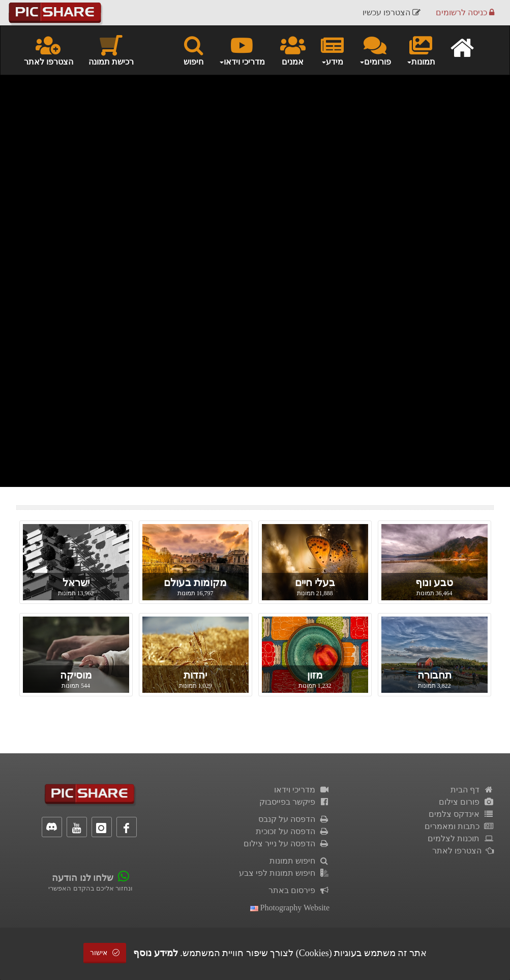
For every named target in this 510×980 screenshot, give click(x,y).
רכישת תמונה (111, 50)
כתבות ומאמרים (459, 826)
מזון (315, 675)
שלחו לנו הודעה (83, 878)
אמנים (293, 50)
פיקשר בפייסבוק (295, 802)
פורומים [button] (375, 50)
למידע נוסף (156, 953)
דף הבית (472, 790)
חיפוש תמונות (300, 861)
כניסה (465, 12)
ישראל (76, 583)
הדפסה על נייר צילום (287, 844)
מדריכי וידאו (302, 790)
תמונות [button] (421, 50)
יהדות (195, 675)
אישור (105, 953)
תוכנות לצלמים (461, 838)
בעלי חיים (315, 583)
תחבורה (434, 675)
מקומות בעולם (195, 583)
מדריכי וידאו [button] (242, 50)
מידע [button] (332, 50)
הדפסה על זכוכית (293, 831)
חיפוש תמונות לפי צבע (284, 873)
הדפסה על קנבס (294, 819)
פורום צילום (467, 802)
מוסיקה (76, 675)
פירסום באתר (299, 890)
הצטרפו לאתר (49, 50)
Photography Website (290, 908)
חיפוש (193, 50)
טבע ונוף (434, 583)
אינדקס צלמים (461, 814)
